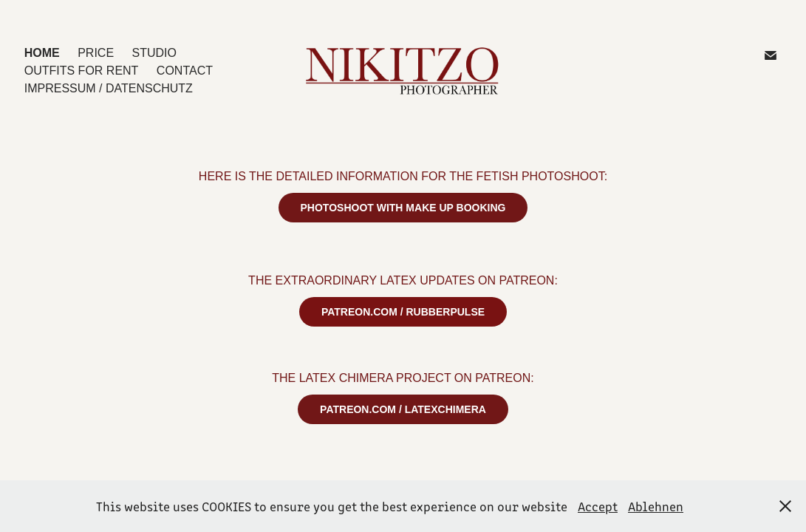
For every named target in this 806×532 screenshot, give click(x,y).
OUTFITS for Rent (82, 71)
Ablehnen (656, 506)
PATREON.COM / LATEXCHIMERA (403, 409)
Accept (598, 506)
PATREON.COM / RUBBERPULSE (403, 312)
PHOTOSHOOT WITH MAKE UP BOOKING (403, 208)
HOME (42, 53)
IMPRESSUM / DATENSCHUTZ (109, 88)
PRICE (96, 53)
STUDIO (154, 53)
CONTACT (185, 71)
